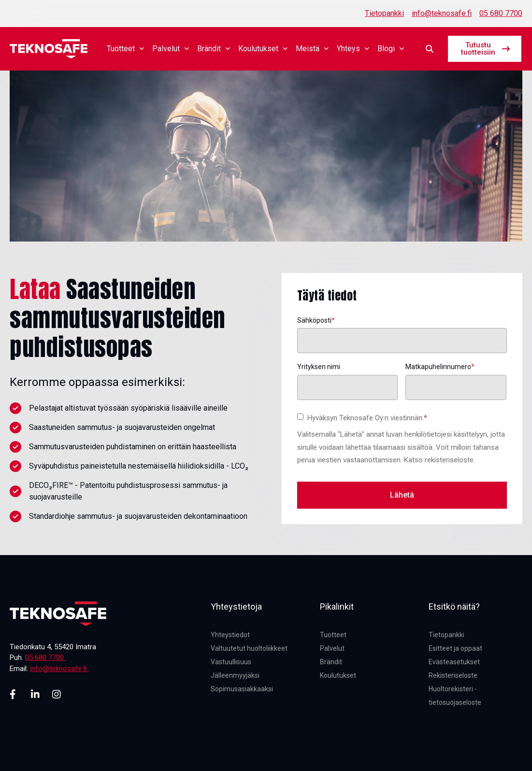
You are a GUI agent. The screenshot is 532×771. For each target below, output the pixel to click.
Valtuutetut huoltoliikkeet (249, 648)
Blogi (391, 49)
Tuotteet (126, 49)
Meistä (312, 49)
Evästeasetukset (454, 662)
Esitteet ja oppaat (455, 648)
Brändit (214, 49)
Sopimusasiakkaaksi (242, 689)
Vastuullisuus (231, 662)
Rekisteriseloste (453, 675)
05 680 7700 (501, 13)
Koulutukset (263, 49)
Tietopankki (384, 13)
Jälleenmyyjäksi (235, 675)
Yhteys (353, 49)
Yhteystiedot (230, 635)
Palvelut (171, 49)
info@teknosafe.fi (442, 13)
